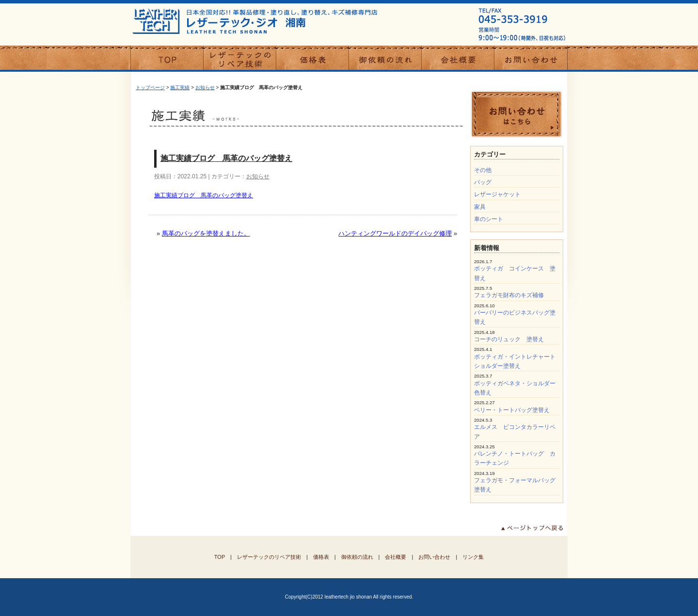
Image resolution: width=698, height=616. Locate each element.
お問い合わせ (434, 557)
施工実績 (180, 87)
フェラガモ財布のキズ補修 (509, 295)
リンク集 (473, 557)
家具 (480, 207)
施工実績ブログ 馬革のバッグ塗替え (226, 158)
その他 (483, 170)
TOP (220, 557)
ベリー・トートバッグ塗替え (512, 410)
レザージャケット (497, 194)
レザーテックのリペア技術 (269, 557)
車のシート (489, 219)
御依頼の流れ (357, 557)
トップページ (150, 87)
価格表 (321, 557)
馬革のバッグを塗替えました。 (206, 233)
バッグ (483, 182)
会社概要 (396, 557)
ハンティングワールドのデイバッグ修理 (395, 233)
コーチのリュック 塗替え (509, 339)
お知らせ (205, 87)
